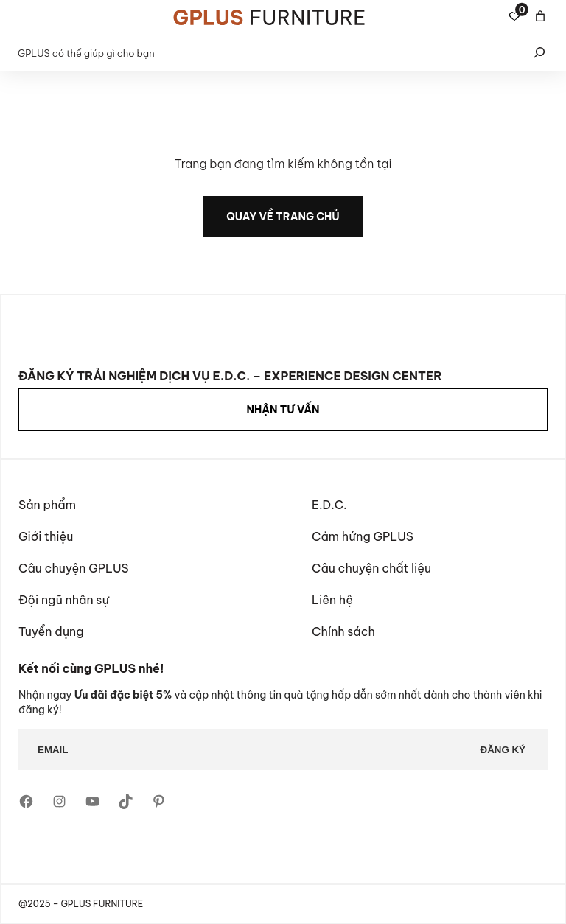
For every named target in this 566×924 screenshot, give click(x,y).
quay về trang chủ (283, 217)
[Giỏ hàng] (540, 16)
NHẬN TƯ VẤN (283, 410)
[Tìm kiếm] (539, 53)
